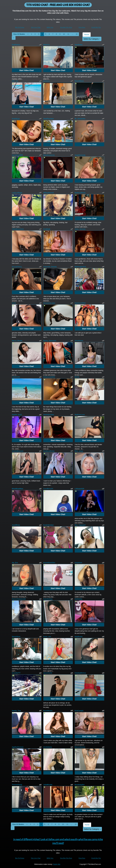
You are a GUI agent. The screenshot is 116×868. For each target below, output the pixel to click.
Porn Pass (82, 27)
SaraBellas (79, 45)
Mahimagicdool (80, 267)
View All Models (19, 34)
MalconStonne (80, 747)
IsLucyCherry (17, 267)
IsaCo (14, 303)
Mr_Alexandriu (80, 119)
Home (87, 35)
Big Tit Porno (20, 27)
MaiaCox (46, 45)
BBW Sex (50, 27)
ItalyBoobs (79, 637)
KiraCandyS (79, 711)
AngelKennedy (80, 155)
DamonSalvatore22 (19, 599)
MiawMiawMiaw (18, 489)
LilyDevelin (16, 377)
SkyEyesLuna (80, 415)
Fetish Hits (57, 864)
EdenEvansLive (49, 155)
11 (68, 34)
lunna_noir (47, 637)
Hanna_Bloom (17, 341)
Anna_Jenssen (80, 229)
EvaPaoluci (16, 45)
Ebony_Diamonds (50, 341)
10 (64, 34)
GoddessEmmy (49, 451)
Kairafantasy (48, 599)
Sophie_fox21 (17, 415)
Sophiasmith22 (80, 303)
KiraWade (47, 229)
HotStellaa (79, 599)
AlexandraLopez (49, 303)
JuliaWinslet (48, 785)
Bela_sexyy (79, 451)
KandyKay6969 (17, 155)
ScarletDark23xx (49, 563)
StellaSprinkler (49, 415)
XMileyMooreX (49, 193)
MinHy (77, 377)
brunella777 (16, 673)
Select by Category (92, 39)
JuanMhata (16, 525)
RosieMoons (48, 711)
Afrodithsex (79, 341)
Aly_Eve (15, 563)
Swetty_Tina (16, 711)
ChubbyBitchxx (80, 673)
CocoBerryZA (48, 489)
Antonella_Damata (50, 267)
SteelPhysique (49, 119)
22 (77, 34)
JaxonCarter (48, 673)
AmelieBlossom (18, 451)
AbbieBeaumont (18, 229)
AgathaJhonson (18, 747)
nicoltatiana (48, 747)
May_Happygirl (80, 525)
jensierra (47, 81)
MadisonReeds (80, 193)
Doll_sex (15, 81)
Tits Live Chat (36, 27)
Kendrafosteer (49, 525)
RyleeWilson (79, 81)
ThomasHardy (17, 785)
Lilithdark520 (79, 489)
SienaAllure (16, 637)
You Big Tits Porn (66, 27)
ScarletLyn (16, 119)
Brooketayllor (80, 785)
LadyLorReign (17, 193)
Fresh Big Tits (96, 27)
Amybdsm (78, 563)
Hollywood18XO (49, 377)
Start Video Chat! (27, 70)
